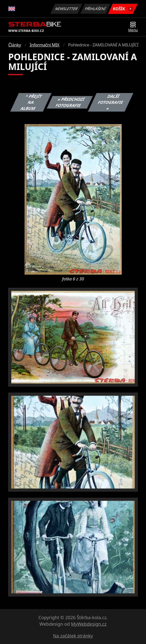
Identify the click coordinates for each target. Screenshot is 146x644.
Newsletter (66, 9)
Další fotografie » (111, 102)
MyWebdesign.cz (89, 624)
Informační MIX (45, 45)
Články (15, 45)
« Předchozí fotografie (70, 102)
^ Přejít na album (31, 102)
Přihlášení (95, 9)
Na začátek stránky (73, 636)
